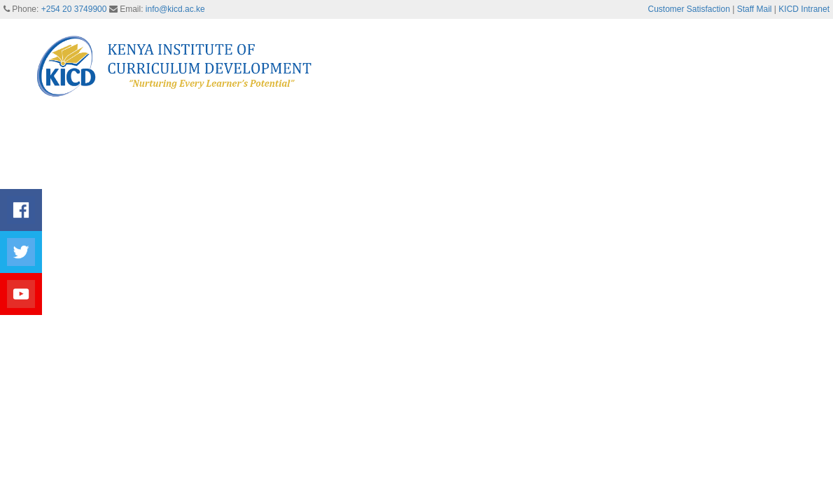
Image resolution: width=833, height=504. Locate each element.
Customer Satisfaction (689, 9)
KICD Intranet (804, 9)
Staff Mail (755, 9)
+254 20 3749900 (74, 9)
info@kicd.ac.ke (175, 9)
